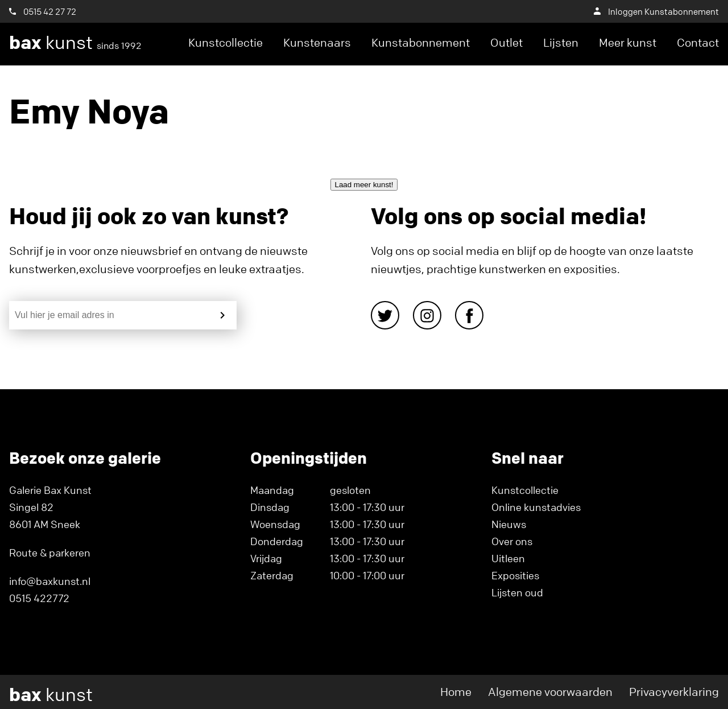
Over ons (512, 541)
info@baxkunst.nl (50, 581)
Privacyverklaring (674, 692)
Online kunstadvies (536, 507)
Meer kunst (628, 42)
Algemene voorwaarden (550, 692)
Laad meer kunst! (364, 185)
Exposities (515, 575)
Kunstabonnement (421, 42)
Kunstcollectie (226, 42)
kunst (75, 43)
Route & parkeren (50, 553)
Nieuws (509, 524)
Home (456, 692)
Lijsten (561, 42)
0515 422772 (39, 598)
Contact (698, 42)
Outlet (506, 42)
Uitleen (508, 558)
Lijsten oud (517, 592)
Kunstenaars (317, 42)
